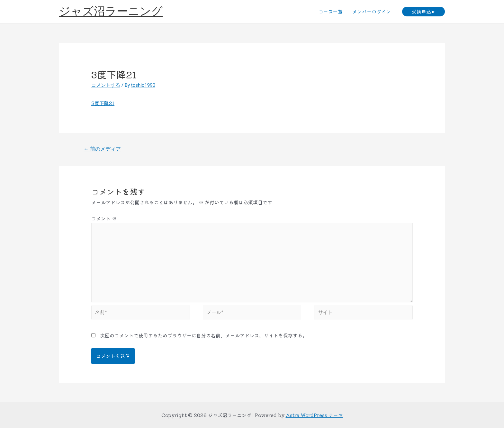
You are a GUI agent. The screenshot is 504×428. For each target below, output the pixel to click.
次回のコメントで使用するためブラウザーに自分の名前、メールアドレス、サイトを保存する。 (204, 335)
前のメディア (102, 149)
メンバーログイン (372, 11)
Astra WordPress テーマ (314, 415)
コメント (104, 218)
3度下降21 (103, 103)
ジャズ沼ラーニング (111, 11)
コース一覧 (331, 11)
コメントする (106, 85)
